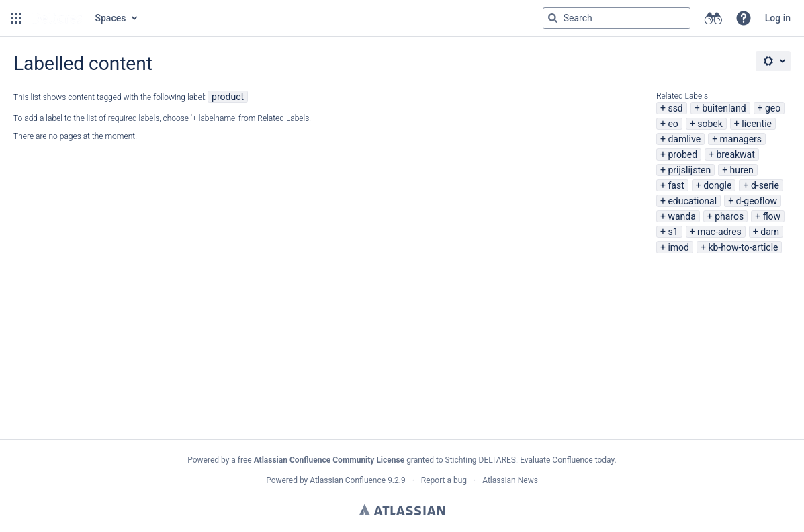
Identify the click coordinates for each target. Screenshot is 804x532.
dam (770, 232)
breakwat (735, 154)
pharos (729, 216)
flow (772, 216)
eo (673, 124)
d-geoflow (757, 201)
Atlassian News (510, 480)
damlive (684, 139)
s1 (673, 232)
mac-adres (719, 232)
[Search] (553, 18)
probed (682, 154)
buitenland (724, 108)
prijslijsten (689, 170)
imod (678, 247)
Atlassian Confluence (348, 480)
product (228, 97)
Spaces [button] (111, 18)
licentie (757, 124)
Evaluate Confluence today (567, 460)
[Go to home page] (57, 18)
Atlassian (402, 510)
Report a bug (444, 480)
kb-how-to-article (743, 247)
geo (773, 108)
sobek (710, 124)
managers (741, 139)
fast (676, 185)
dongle (717, 185)
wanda (681, 216)
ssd (675, 108)
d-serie (765, 185)
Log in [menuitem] (778, 18)
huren (742, 170)
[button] (16, 18)
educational (692, 201)
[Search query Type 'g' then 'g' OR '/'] (617, 18)
